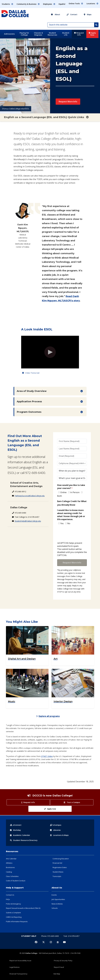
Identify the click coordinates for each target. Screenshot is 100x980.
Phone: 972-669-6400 (50, 936)
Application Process (29, 401)
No (69, 523)
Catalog (9, 872)
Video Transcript (32, 373)
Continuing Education (61, 859)
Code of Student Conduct (16, 881)
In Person (75, 492)
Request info (28, 802)
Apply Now (92, 34)
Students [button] (7, 4)
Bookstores (10, 867)
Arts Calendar (11, 859)
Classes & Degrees (38, 34)
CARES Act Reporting (14, 917)
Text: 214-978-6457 (71, 936)
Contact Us (10, 895)
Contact (72, 14)
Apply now (50, 809)
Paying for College (24, 34)
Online (63, 492)
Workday (15, 830)
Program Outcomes (29, 412)
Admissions (9, 34)
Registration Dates (60, 867)
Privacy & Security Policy (63, 961)
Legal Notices (15, 967)
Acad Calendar (20, 835)
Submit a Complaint (13, 913)
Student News (58, 872)
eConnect (16, 825)
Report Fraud (59, 967)
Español (62, 4)
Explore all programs (48, 716)
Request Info (79, 34)
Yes (62, 523)
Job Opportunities (58, 899)
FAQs (8, 899)
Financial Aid (57, 863)
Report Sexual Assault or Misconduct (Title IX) (23, 908)
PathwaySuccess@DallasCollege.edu (30, 496)
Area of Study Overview (32, 391)
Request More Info (68, 102)
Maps (88, 14)
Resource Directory (24, 840)
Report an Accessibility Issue (20, 961)
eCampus (56, 825)
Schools (55, 908)
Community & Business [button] (28, 4)
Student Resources (52, 34)
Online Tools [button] (76, 3)
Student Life (66, 34)
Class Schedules (12, 876)
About (56, 14)
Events (54, 895)
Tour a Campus (72, 802)
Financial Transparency (18, 974)
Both (60, 496)
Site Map (57, 974)
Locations (59, 835)
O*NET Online (47, 756)
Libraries (55, 830)
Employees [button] (49, 4)
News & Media (57, 904)
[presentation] (76, 533)
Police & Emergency (13, 904)
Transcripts (57, 876)
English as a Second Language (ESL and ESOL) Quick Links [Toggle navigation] (46, 117)
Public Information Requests (17, 921)
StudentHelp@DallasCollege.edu (28, 521)
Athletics (9, 863)
